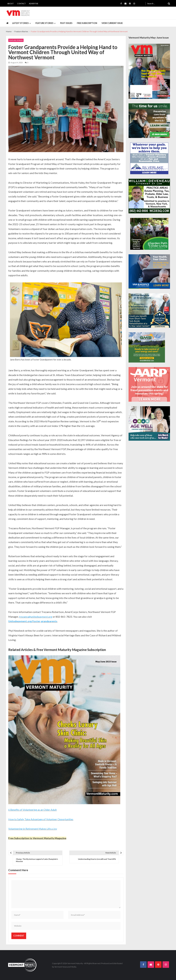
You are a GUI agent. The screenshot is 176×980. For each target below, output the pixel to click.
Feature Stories (44, 23)
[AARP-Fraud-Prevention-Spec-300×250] (149, 384)
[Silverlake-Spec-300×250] (149, 158)
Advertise (34, 3)
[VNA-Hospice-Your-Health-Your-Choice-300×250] (149, 272)
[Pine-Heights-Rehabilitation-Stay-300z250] (149, 311)
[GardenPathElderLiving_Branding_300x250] (149, 234)
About (10, 3)
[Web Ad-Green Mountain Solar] (147, 347)
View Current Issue (112, 23)
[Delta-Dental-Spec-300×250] (149, 121)
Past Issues (66, 23)
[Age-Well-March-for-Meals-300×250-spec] (149, 423)
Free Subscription (87, 23)
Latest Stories (20, 23)
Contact (21, 3)
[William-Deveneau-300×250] (149, 196)
